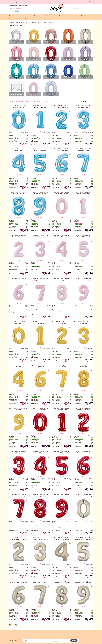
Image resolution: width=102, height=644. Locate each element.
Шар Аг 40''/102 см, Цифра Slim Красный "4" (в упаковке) (40, 452)
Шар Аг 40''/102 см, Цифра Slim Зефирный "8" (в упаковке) (62, 279)
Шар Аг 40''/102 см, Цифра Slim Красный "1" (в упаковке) (62, 409)
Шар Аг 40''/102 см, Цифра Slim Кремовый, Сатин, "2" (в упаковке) (19, 539)
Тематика (20, 19)
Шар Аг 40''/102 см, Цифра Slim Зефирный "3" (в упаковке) (40, 236)
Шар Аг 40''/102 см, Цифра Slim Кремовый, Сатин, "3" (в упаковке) (40, 539)
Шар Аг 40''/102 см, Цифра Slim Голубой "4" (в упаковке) (19, 150)
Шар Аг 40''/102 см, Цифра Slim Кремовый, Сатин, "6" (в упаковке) (19, 582)
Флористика (12, 19)
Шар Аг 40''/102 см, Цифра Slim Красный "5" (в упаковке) (62, 452)
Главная (11, 22)
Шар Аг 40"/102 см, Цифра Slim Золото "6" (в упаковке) (40, 366)
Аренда (25, 3)
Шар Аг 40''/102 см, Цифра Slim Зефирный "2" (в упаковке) (19, 236)
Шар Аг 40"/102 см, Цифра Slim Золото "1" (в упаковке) (40, 322)
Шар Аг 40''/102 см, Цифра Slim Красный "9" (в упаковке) (62, 495)
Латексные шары (13, 16)
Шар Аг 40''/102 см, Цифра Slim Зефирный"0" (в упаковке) (62, 193)
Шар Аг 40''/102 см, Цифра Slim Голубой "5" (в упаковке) (40, 150)
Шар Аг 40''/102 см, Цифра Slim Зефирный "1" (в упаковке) (83, 193)
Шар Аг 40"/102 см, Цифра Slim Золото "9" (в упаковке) (19, 409)
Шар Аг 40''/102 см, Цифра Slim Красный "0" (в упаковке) (40, 409)
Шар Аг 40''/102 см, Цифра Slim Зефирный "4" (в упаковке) (62, 236)
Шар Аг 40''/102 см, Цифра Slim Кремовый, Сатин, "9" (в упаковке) (83, 582)
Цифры (36, 22)
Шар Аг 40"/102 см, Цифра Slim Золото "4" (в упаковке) (19, 366)
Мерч (40, 19)
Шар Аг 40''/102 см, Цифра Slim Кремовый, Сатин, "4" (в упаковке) (62, 539)
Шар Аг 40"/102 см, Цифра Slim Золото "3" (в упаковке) (83, 322)
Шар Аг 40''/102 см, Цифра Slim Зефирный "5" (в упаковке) (83, 236)
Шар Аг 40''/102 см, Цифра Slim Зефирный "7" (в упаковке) (40, 279)
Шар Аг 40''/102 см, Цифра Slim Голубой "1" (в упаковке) (40, 106)
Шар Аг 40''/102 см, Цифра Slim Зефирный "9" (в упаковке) (83, 279)
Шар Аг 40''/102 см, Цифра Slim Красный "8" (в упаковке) (40, 495)
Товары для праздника (65, 16)
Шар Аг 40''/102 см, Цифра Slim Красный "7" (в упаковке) (19, 495)
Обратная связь (19, 3)
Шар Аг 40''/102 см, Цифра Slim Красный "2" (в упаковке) (83, 409)
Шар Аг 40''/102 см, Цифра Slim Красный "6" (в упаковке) (83, 452)
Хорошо (74, 641)
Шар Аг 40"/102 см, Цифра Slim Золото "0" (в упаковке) (19, 322)
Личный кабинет (21, 1)
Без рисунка (30, 22)
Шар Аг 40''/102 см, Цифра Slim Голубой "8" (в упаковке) (19, 193)
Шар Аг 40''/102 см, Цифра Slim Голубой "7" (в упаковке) (83, 150)
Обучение (35, 19)
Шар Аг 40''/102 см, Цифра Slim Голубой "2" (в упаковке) (62, 106)
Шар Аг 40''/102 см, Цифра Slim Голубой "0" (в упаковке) (19, 106)
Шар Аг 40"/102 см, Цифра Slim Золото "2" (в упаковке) (62, 322)
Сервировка (76, 16)
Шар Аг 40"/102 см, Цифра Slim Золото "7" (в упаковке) (62, 366)
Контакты (28, 1)
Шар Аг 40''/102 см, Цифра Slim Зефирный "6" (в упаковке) (19, 279)
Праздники (27, 19)
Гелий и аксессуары (39, 16)
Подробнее (56, 641)
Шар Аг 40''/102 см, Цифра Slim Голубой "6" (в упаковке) (62, 150)
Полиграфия (84, 16)
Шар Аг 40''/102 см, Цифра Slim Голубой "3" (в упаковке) (83, 106)
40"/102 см (42, 22)
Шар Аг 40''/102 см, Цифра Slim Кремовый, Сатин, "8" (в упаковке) (62, 582)
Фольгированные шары (26, 16)
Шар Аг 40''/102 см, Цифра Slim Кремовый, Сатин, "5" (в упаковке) (83, 539)
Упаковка (49, 16)
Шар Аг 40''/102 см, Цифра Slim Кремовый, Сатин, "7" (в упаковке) (40, 582)
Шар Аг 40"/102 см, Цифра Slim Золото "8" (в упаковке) (83, 366)
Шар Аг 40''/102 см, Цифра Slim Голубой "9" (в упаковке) (40, 193)
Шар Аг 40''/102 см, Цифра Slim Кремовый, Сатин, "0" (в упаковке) (83, 495)
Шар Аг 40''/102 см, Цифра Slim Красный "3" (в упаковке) (19, 452)
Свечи (55, 16)
